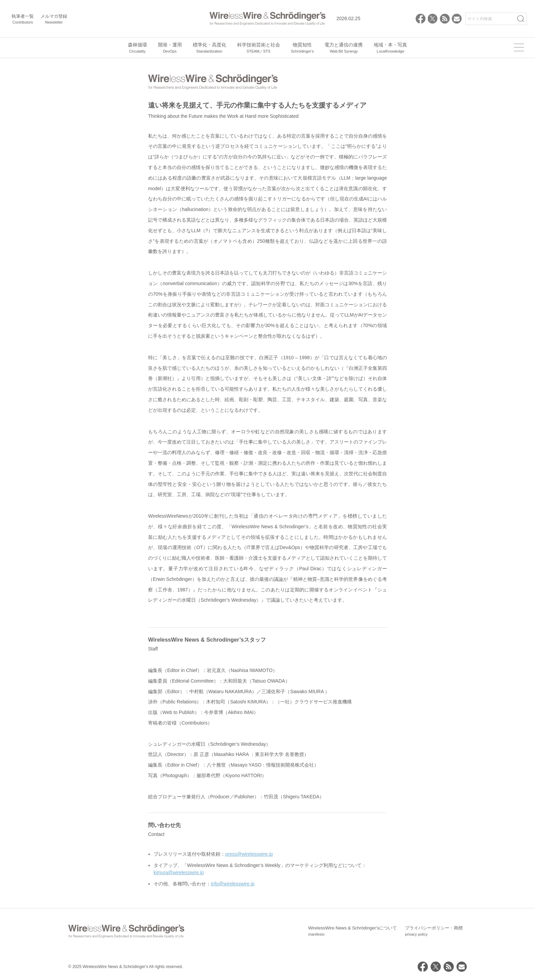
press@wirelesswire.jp (249, 854)
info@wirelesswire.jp (233, 884)
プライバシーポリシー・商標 (434, 931)
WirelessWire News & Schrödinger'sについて (352, 931)
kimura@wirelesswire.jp (179, 872)
